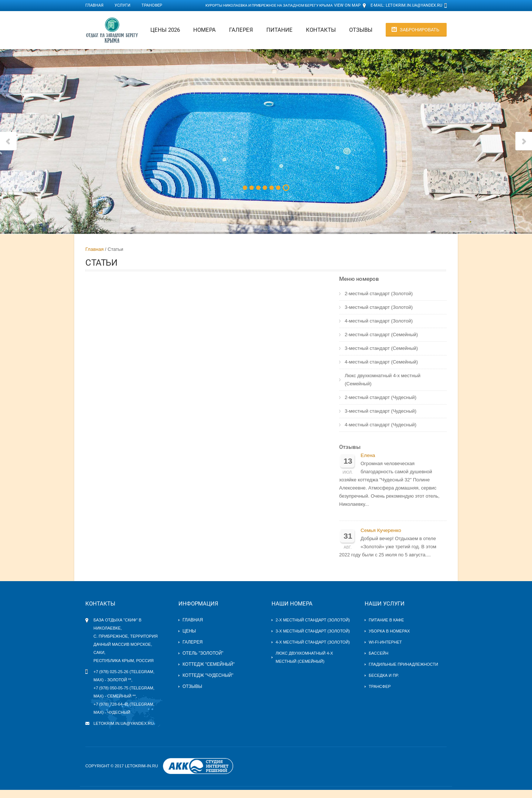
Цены (189, 631)
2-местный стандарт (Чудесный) (381, 397)
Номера (204, 30)
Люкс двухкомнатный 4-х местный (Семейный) (383, 380)
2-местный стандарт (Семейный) (381, 335)
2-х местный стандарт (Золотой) (313, 620)
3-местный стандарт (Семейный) (381, 348)
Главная (94, 5)
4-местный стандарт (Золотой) (379, 321)
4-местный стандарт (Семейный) (381, 362)
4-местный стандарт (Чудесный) (381, 425)
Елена (368, 455)
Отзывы (361, 30)
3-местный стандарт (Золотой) (379, 307)
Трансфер (152, 5)
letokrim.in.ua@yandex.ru (414, 5)
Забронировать (420, 30)
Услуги (122, 5)
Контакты (321, 30)
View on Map (347, 5)
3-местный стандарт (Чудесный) (381, 411)
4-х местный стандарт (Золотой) (313, 642)
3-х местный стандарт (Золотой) (313, 631)
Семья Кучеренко (381, 530)
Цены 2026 (165, 30)
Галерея (241, 30)
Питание (279, 30)
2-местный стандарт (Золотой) (379, 294)
